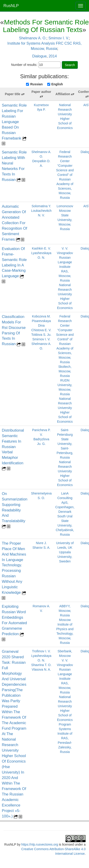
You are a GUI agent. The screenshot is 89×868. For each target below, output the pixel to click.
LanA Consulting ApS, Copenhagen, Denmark (65, 503)
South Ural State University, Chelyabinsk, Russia (65, 525)
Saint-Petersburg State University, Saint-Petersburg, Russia (65, 444)
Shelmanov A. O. (33, 38)
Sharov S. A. (41, 548)
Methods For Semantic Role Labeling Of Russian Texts (46, 26)
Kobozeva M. (41, 316)
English (57, 84)
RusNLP (11, 6)
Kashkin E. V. (41, 248)
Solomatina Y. (41, 206)
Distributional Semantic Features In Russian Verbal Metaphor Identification (13, 447)
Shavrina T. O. (41, 665)
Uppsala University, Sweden (65, 557)
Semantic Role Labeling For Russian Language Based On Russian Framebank (14, 122)
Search (70, 65)
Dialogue (39, 56)
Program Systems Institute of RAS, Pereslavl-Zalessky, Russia (65, 738)
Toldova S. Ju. (41, 335)
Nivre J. (41, 543)
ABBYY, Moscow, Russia (65, 611)
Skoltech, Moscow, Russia (65, 371)
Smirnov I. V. (59, 38)
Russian (36, 84)
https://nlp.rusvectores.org (40, 844)
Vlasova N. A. (41, 669)
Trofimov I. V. (41, 651)
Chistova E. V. (41, 330)
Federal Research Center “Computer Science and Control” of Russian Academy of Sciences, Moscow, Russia (65, 175)
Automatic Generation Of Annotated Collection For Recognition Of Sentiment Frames (14, 223)
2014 (53, 56)
